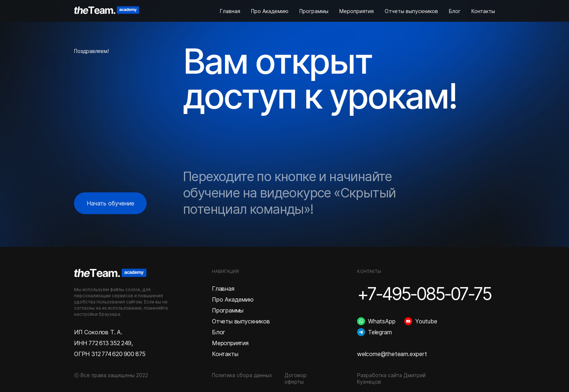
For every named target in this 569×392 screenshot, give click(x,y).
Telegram (380, 332)
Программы (314, 11)
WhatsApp (382, 321)
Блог (455, 11)
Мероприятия (357, 11)
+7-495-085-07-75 (424, 294)
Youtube (426, 321)
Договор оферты (296, 378)
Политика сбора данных (242, 375)
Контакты (483, 11)
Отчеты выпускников (411, 11)
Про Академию (270, 11)
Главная (230, 11)
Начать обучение (110, 203)
